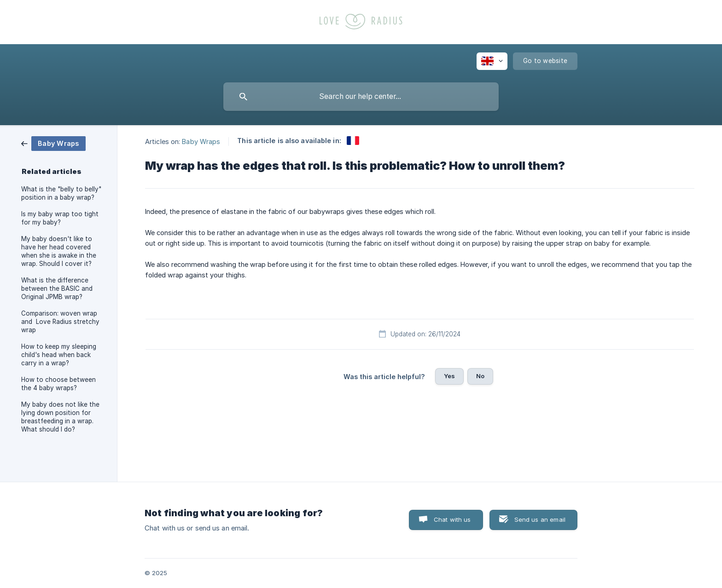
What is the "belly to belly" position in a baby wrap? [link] (61, 193)
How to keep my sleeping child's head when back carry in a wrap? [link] (59, 355)
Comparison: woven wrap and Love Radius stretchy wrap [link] (60, 322)
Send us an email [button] (540, 519)
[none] (492, 61)
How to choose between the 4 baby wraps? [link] (58, 384)
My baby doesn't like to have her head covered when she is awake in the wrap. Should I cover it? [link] (59, 251)
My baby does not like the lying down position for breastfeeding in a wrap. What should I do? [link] (60, 417)
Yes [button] (449, 376)
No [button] (480, 376)
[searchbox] (361, 97)
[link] (53, 143)
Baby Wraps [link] (201, 141)
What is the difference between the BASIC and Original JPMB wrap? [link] (57, 288)
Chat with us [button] (452, 519)
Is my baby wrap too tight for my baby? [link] (60, 218)
